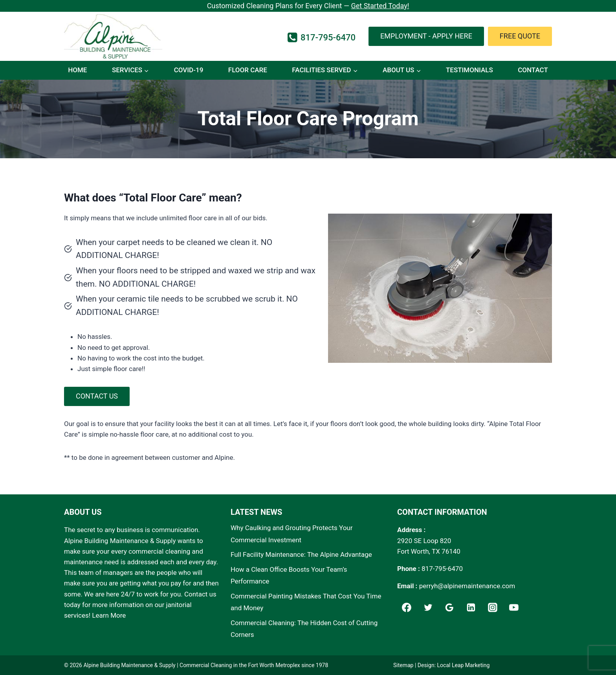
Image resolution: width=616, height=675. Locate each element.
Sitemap (403, 665)
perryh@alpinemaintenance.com (467, 586)
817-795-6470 (442, 569)
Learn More (109, 615)
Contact (533, 70)
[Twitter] (428, 607)
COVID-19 (189, 70)
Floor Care (248, 70)
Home (77, 70)
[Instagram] (493, 607)
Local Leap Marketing (464, 665)
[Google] (449, 607)
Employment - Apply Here (426, 36)
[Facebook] (407, 607)
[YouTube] (514, 607)
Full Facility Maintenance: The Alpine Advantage (301, 554)
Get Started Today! (380, 6)
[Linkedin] (471, 607)
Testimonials (469, 70)
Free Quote (520, 36)
